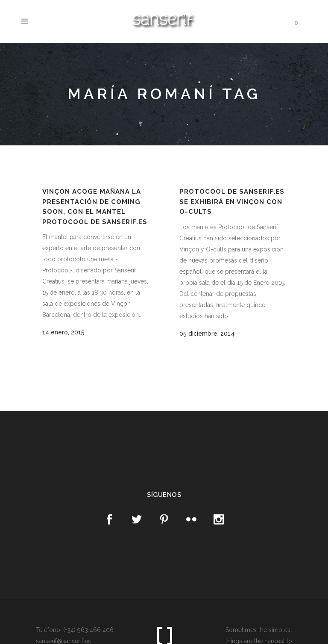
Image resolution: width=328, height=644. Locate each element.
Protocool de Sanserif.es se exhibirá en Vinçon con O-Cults (232, 202)
